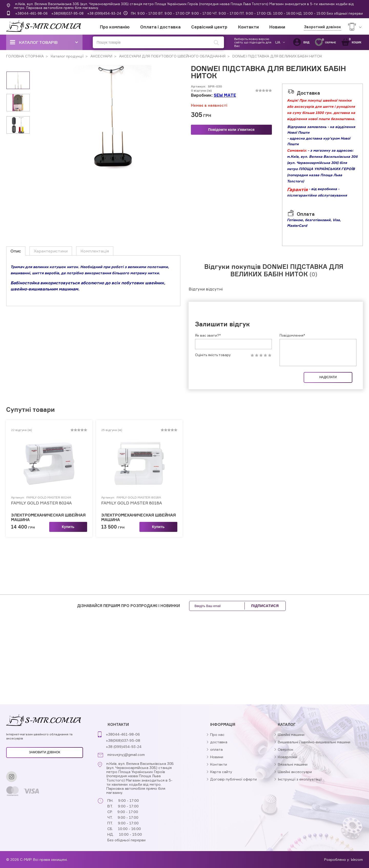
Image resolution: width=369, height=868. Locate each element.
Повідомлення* (292, 335)
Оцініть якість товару (213, 355)
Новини (277, 27)
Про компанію (115, 27)
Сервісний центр (209, 27)
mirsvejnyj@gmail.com (126, 755)
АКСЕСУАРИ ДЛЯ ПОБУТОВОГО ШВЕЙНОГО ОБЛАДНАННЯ (172, 56)
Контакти (248, 27)
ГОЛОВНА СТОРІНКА (25, 56)
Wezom (357, 859)
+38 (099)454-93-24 (104, 13)
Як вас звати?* (208, 335)
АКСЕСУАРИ (101, 56)
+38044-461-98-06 (31, 13)
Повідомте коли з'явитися (231, 130)
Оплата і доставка (160, 27)
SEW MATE (225, 95)
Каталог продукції (67, 56)
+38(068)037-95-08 (67, 13)
